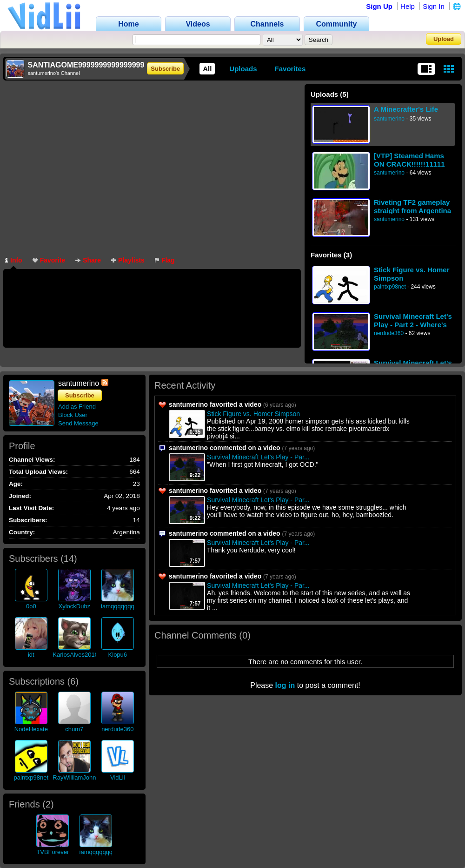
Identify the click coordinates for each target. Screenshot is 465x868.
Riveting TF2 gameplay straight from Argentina (412, 206)
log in (285, 685)
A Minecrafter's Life (406, 109)
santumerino (389, 119)
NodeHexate (31, 729)
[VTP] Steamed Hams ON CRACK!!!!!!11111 (409, 160)
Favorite (49, 260)
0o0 (31, 606)
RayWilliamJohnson (79, 777)
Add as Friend (77, 407)
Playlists (128, 260)
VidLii (118, 777)
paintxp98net (390, 287)
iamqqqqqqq (118, 606)
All (207, 69)
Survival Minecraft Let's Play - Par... (258, 457)
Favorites (290, 69)
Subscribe (165, 69)
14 (69, 558)
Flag (165, 260)
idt (31, 655)
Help (408, 6)
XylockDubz (75, 606)
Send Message (78, 423)
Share (88, 260)
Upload (444, 39)
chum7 (74, 729)
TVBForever (53, 852)
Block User (73, 415)
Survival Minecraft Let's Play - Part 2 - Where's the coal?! (413, 320)
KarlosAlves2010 (75, 655)
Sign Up (379, 6)
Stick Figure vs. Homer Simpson (412, 274)
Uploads (243, 69)
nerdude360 (389, 333)
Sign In (434, 6)
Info (14, 260)
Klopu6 (118, 655)
